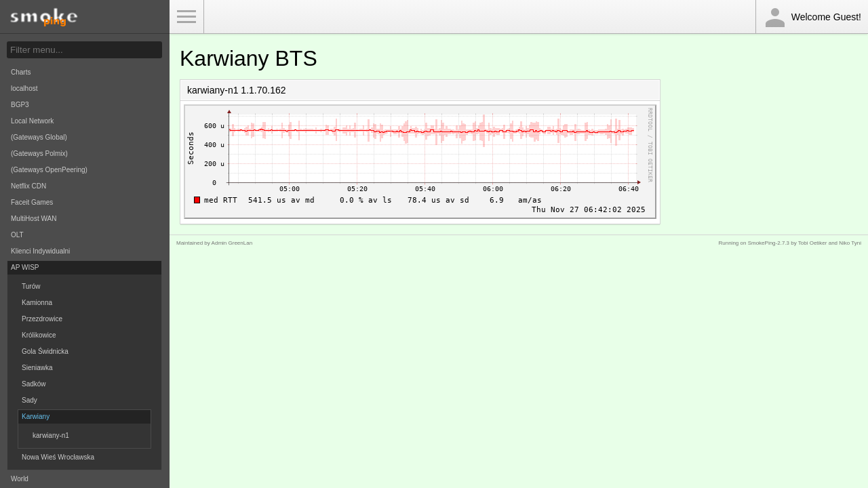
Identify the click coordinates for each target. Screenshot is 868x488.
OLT (17, 235)
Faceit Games (32, 202)
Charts (21, 72)
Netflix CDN (28, 186)
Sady (29, 400)
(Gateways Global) (39, 137)
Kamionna (37, 303)
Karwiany (36, 416)
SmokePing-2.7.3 (769, 243)
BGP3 (20, 105)
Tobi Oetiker (813, 243)
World (20, 479)
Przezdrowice (42, 319)
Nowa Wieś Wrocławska (58, 457)
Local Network (32, 121)
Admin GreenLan (232, 243)
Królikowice (39, 335)
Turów (31, 286)
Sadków (34, 384)
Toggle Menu (186, 17)
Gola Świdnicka (45, 351)
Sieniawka (37, 368)
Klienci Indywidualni (40, 251)
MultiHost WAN (34, 219)
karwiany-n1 (51, 435)
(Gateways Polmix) (39, 154)
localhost (24, 88)
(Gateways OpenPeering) (49, 170)
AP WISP (25, 267)
